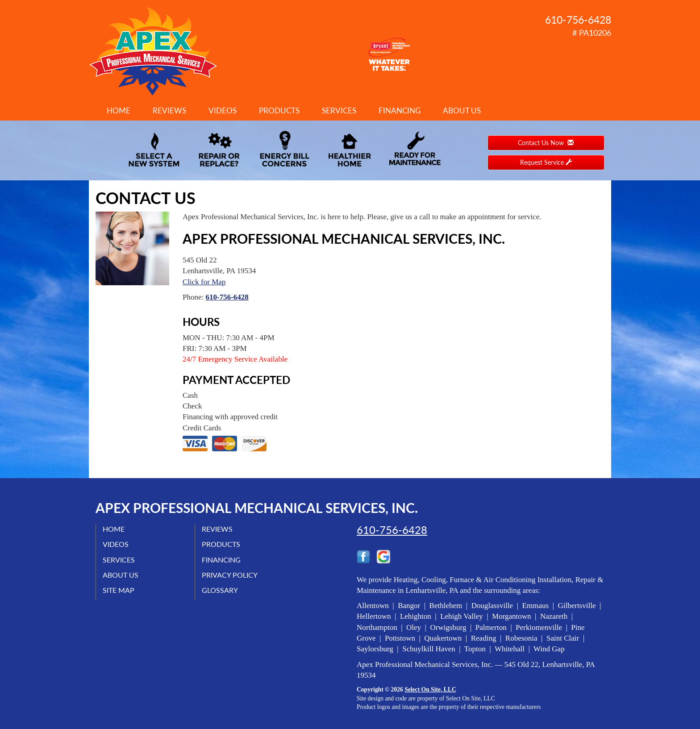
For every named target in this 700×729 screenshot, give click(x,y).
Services (339, 110)
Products (279, 110)
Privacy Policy (230, 575)
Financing (400, 110)
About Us (462, 110)
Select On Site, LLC (430, 689)
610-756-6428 (227, 297)
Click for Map (204, 282)
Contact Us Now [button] (546, 143)
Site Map (119, 590)
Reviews (169, 110)
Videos (223, 110)
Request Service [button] (546, 162)
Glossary (220, 590)
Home (119, 110)
